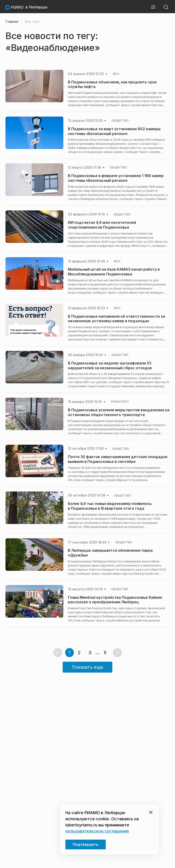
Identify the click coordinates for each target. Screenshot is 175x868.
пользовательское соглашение (97, 831)
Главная (12, 22)
